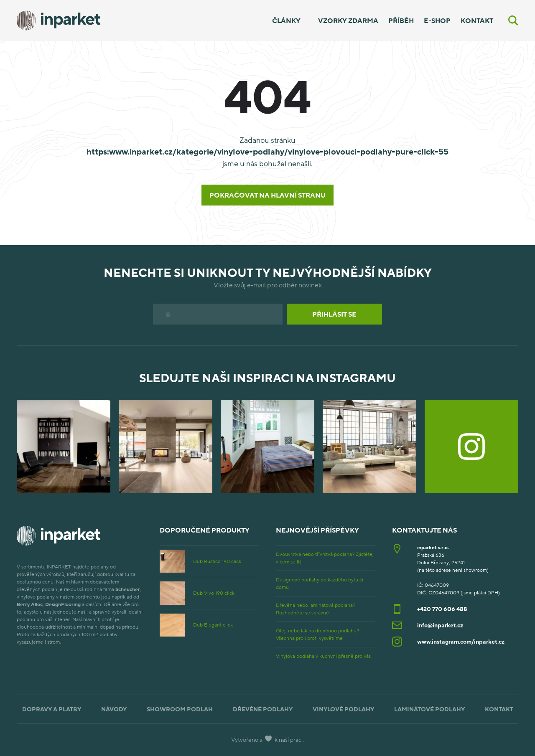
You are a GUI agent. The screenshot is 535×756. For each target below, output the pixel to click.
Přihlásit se (334, 314)
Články (286, 20)
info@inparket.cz (440, 625)
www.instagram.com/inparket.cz (461, 641)
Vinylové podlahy (343, 709)
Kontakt (477, 20)
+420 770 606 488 (442, 609)
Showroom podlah (180, 709)
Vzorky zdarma (348, 20)
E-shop (437, 20)
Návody (114, 709)
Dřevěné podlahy (263, 709)
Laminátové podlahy (429, 709)
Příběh (401, 20)
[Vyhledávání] (513, 20)
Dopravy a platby (52, 709)
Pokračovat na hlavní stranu (267, 195)
